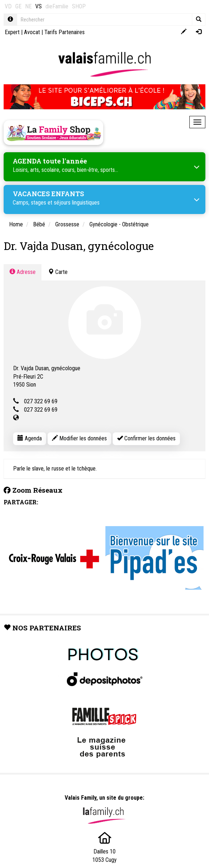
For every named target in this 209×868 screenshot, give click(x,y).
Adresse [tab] (23, 272)
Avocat (32, 32)
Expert (12, 32)
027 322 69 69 (41, 401)
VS (39, 6)
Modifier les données (79, 438)
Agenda (30, 438)
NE (28, 6)
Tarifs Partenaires (65, 32)
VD (8, 6)
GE (18, 6)
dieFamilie (57, 6)
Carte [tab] (58, 272)
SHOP (79, 6)
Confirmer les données (146, 438)
